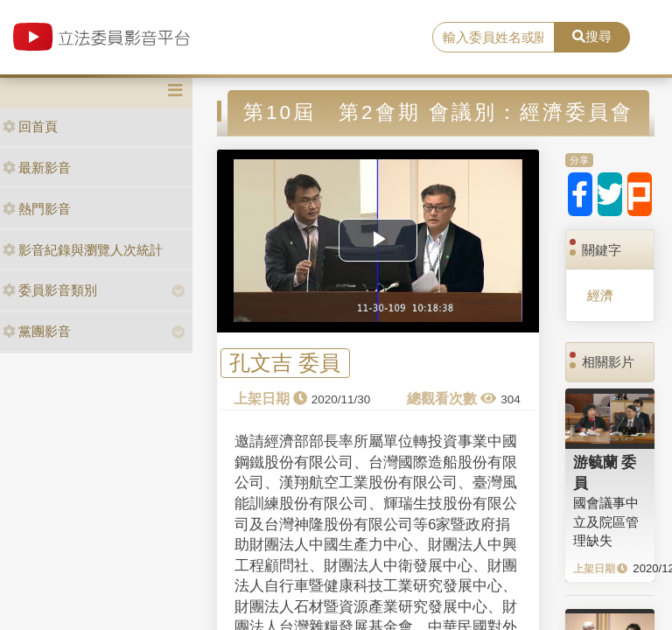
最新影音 (37, 168)
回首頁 (30, 126)
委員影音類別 (50, 290)
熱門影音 (37, 209)
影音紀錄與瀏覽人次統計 (83, 250)
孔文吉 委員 (285, 364)
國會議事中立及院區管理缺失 (606, 521)
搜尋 (592, 36)
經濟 (600, 295)
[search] (493, 38)
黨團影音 (37, 331)
